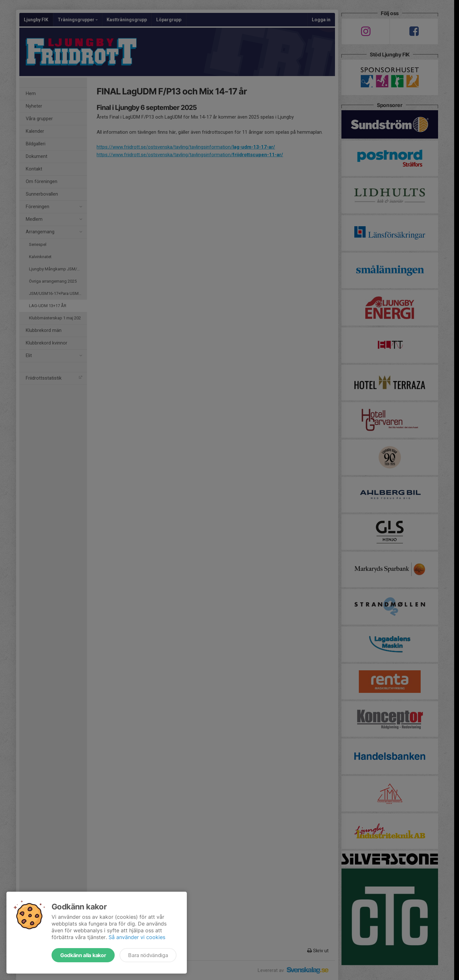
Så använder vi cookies (137, 937)
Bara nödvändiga (148, 955)
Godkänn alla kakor (83, 955)
